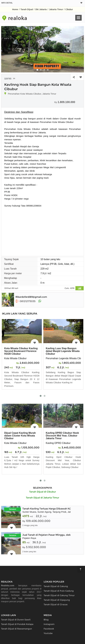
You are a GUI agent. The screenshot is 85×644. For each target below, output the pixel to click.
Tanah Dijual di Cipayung (57, 600)
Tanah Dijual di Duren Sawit (16, 620)
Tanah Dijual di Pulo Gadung (59, 591)
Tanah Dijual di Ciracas (56, 604)
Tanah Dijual (27, 9)
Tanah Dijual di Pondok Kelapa (17, 624)
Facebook (49, 629)
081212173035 (25, 301)
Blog (46, 620)
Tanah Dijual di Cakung (56, 586)
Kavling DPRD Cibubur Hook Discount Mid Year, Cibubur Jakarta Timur (62, 436)
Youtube (48, 633)
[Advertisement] (42, 230)
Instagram (49, 624)
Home (15, 9)
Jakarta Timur (56, 9)
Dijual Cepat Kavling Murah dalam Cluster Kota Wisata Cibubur (20, 436)
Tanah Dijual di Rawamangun (16, 629)
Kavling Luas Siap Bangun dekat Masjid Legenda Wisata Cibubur (63, 351)
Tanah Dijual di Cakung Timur (59, 595)
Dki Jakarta (41, 9)
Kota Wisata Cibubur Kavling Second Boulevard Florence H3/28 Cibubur (21, 351)
